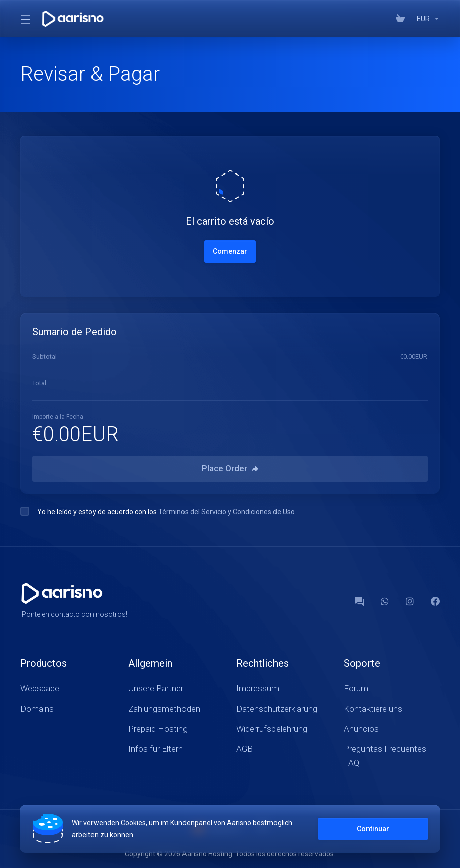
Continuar (373, 829)
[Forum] (360, 601)
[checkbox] (25, 511)
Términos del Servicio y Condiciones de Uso (226, 512)
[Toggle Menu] (25, 19)
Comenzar (230, 251)
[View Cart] (402, 19)
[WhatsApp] (385, 601)
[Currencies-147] (426, 19)
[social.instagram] (410, 601)
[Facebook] (435, 601)
